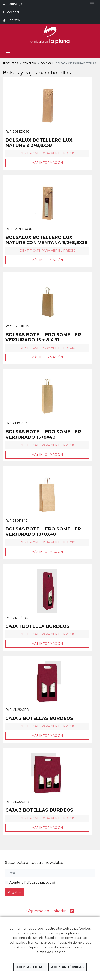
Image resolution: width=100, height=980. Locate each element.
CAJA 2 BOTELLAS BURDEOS (39, 718)
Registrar (15, 892)
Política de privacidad (40, 883)
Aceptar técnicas (67, 967)
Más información (47, 163)
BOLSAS (46, 63)
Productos (10, 63)
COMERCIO (29, 63)
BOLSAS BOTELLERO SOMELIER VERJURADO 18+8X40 (43, 532)
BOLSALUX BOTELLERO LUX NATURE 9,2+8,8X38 (39, 143)
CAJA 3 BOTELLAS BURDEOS (39, 810)
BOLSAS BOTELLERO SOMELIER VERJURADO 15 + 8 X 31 (43, 337)
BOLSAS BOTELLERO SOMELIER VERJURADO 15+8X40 (43, 434)
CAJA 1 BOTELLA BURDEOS (37, 626)
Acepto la (32, 883)
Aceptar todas (30, 967)
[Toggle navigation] (8, 53)
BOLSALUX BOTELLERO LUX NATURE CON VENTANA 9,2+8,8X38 (47, 240)
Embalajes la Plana (50, 35)
